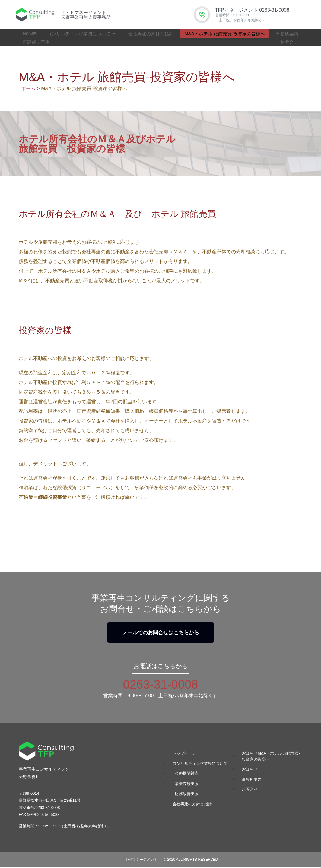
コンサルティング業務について (81, 34)
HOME (29, 34)
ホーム (28, 89)
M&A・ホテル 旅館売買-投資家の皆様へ (225, 34)
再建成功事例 (36, 42)
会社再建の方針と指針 (151, 34)
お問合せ (289, 42)
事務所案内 (287, 34)
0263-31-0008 (160, 685)
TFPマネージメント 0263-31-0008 (252, 10)
